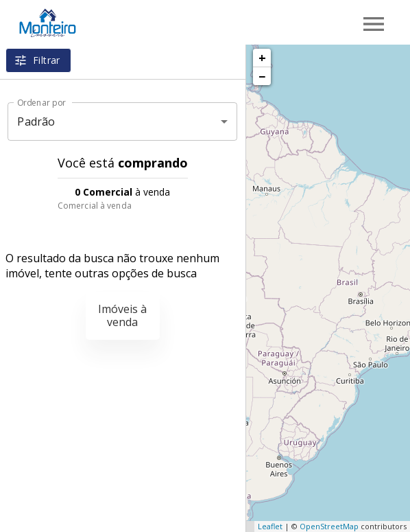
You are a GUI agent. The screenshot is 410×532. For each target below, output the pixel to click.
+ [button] (262, 58)
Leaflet (270, 526)
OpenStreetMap (329, 526)
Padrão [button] (36, 122)
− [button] (262, 76)
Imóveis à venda (122, 315)
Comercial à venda (95, 206)
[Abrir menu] (374, 24)
